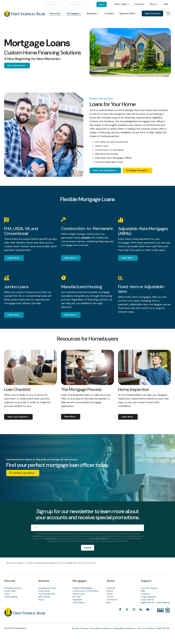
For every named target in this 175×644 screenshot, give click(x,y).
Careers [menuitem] (110, 597)
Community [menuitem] (112, 600)
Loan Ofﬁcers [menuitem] (79, 602)
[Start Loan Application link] (108, 170)
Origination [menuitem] (77, 600)
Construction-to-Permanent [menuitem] (86, 591)
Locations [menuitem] (139, 4)
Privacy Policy (50, 539)
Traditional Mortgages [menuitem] (82, 588)
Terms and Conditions (99, 539)
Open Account (152, 13)
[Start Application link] (20, 66)
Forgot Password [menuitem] (149, 597)
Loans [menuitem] (7, 594)
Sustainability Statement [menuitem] (124, 628)
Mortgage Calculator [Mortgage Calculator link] (142, 170)
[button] (120, 614)
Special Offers (127, 13)
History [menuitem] (110, 591)
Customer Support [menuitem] (149, 588)
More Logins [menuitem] (121, 4)
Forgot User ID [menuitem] (147, 600)
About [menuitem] (153, 4)
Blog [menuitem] (109, 602)
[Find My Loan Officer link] (25, 473)
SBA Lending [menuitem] (44, 597)
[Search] (168, 13)
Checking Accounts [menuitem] (13, 588)
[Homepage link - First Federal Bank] (25, 615)
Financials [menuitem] (111, 588)
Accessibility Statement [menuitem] (101, 628)
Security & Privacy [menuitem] (80, 628)
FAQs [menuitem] (143, 591)
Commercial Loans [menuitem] (47, 594)
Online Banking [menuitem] (11, 597)
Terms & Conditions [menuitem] (146, 628)
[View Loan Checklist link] (21, 417)
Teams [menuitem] (110, 594)
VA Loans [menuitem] (77, 597)
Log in (102, 4)
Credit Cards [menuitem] (10, 591)
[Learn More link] (17, 258)
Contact (109, 13)
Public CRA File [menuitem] (163, 628)
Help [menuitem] (166, 4)
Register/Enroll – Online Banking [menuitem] (155, 602)
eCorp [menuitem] (41, 600)
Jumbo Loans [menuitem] (79, 594)
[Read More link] (73, 417)
